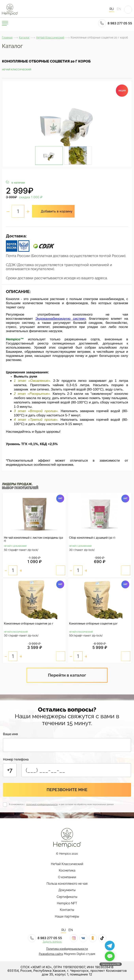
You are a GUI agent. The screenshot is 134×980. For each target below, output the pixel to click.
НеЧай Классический (50, 38)
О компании (67, 877)
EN (119, 9)
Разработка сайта (51, 954)
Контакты (67, 910)
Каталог (24, 38)
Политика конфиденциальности (67, 949)
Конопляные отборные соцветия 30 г (29, 624)
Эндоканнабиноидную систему (60, 319)
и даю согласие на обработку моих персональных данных (86, 804)
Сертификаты (67, 897)
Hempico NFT (67, 903)
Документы (67, 890)
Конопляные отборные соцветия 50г (93, 624)
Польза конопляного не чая (67, 884)
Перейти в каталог (67, 675)
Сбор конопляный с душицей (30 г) (92, 538)
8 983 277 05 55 (115, 23)
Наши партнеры (67, 917)
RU (112, 9)
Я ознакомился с (17, 804)
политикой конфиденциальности (42, 804)
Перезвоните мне (67, 790)
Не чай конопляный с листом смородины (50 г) (34, 539)
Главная (7, 38)
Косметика (67, 871)
